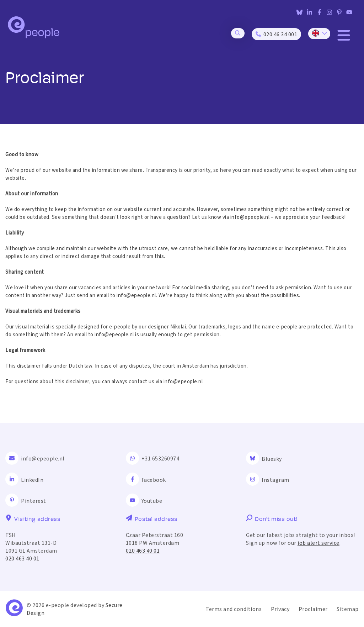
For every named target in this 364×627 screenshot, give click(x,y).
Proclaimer (313, 609)
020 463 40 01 (22, 559)
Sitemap (348, 609)
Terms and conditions (234, 609)
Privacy (280, 609)
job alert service (318, 543)
